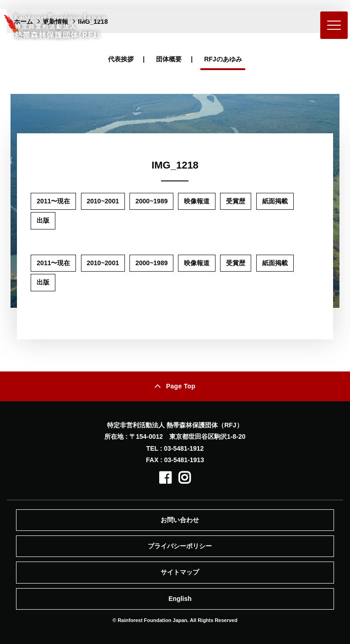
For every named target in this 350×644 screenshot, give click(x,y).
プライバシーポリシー (180, 546)
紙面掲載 (275, 201)
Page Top (181, 386)
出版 (43, 220)
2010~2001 (103, 201)
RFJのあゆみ (223, 59)
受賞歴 (236, 201)
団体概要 (169, 59)
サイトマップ (180, 572)
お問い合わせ (180, 520)
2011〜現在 (53, 201)
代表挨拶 (121, 59)
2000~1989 (151, 201)
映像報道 (197, 201)
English (180, 599)
